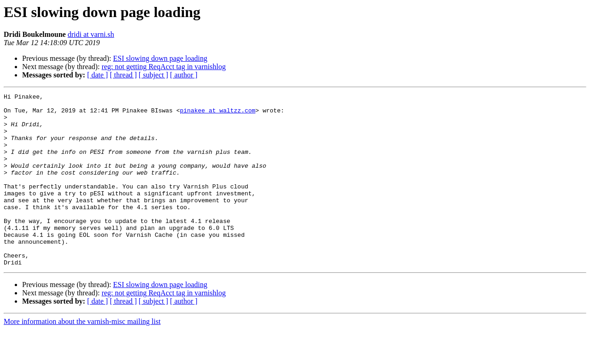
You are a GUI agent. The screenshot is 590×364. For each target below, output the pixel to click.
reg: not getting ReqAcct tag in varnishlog (163, 67)
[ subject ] (153, 75)
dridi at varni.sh (91, 34)
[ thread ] (123, 75)
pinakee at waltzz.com (218, 114)
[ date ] (97, 75)
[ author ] (184, 75)
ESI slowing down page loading (160, 58)
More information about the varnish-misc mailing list (82, 356)
